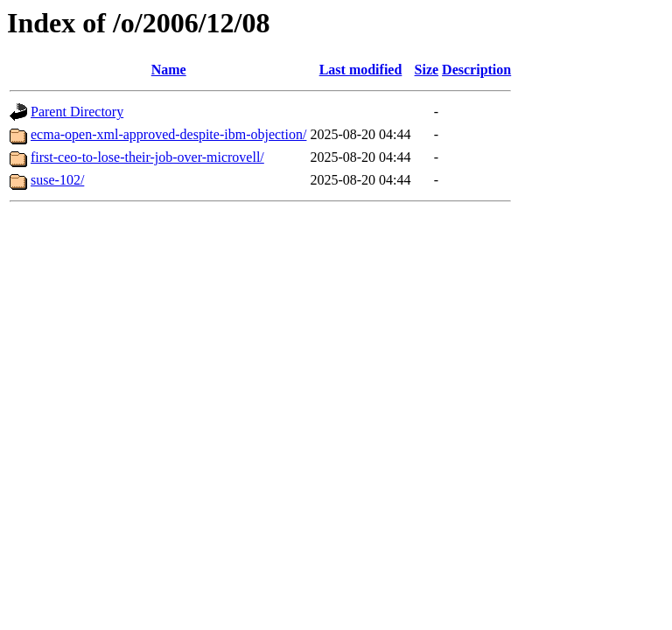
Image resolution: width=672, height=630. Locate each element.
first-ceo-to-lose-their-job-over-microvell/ (147, 157)
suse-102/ (57, 180)
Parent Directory (77, 112)
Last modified (361, 70)
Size (427, 70)
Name (169, 70)
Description (476, 70)
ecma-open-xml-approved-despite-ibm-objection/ (168, 134)
